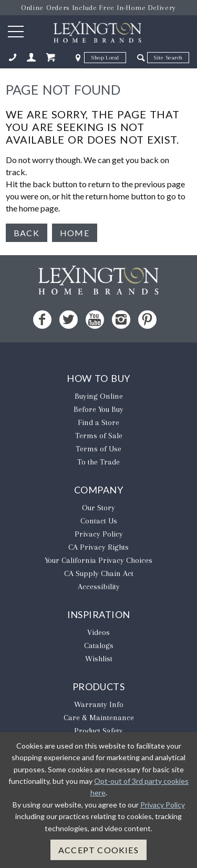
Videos (98, 632)
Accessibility (99, 587)
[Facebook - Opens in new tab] (42, 320)
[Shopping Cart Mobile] (50, 58)
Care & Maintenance (99, 718)
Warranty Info (99, 704)
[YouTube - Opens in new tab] (95, 320)
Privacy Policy (99, 534)
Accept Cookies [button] (98, 850)
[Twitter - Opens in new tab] (69, 320)
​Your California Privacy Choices (98, 560)
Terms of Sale (99, 436)
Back (27, 233)
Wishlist (99, 659)
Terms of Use (98, 449)
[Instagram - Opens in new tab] (121, 320)
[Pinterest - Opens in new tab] (147, 320)
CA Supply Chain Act (99, 573)
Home (75, 233)
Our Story (98, 508)
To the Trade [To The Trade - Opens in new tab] (98, 462)
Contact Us (99, 521)
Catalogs (99, 645)
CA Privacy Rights (98, 547)
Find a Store (98, 422)
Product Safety (98, 731)
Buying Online (99, 396)
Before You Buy (98, 409)
